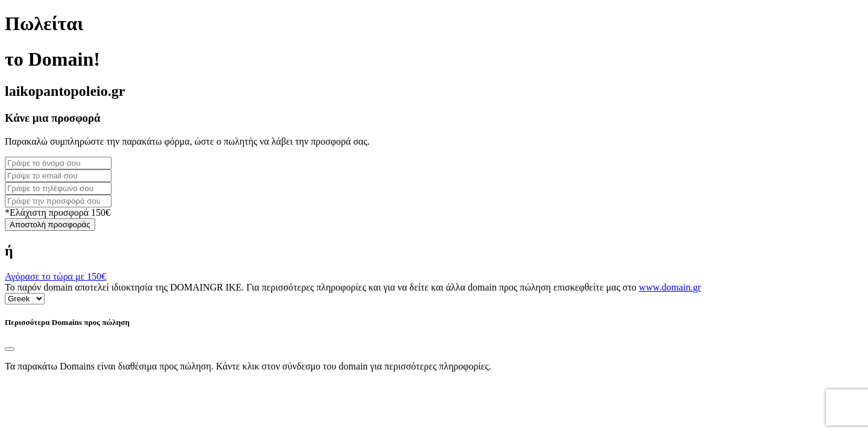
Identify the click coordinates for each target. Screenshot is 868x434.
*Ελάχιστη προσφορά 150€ (58, 212)
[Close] (10, 349)
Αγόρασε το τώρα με (55, 276)
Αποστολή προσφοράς (50, 225)
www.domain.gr (670, 287)
